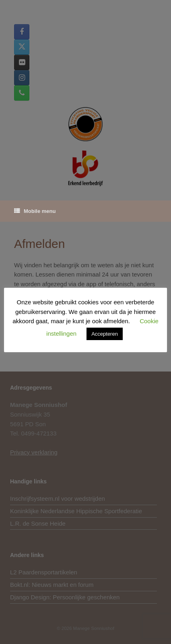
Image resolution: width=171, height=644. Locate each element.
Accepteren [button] (105, 334)
